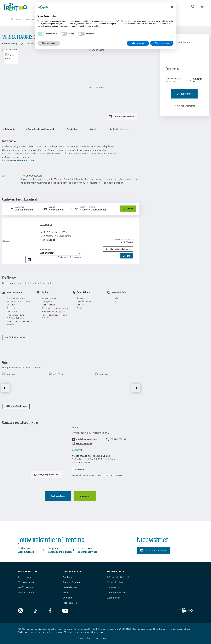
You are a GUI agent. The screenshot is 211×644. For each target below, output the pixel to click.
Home (16, 19)
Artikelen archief (71, 603)
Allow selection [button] (138, 43)
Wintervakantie (26, 593)
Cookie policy (101, 638)
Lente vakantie (26, 577)
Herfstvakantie (26, 587)
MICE (65, 593)
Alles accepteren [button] (162, 43)
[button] (172, 7)
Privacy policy (84, 638)
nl (203, 7)
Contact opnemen (154, 550)
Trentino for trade (72, 582)
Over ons (67, 598)
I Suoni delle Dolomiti (118, 577)
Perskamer (68, 577)
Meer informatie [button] (49, 43)
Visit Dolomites (115, 582)
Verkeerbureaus (71, 587)
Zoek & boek (114, 598)
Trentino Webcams (117, 593)
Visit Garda (113, 587)
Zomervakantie (26, 582)
